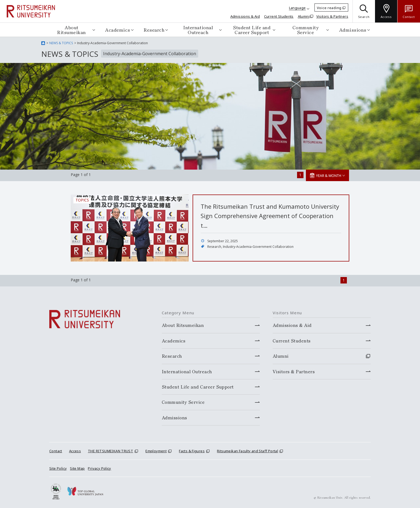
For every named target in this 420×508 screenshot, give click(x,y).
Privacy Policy (99, 468)
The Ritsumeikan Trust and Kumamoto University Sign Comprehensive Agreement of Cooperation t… (270, 216)
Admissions (353, 30)
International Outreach (198, 30)
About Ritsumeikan (72, 30)
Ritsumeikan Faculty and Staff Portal (247, 451)
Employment (156, 451)
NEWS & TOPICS (61, 43)
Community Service (306, 30)
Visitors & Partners (332, 16)
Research (154, 30)
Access (75, 451)
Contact (56, 451)
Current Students (279, 16)
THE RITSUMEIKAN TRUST (110, 451)
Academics (118, 30)
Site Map (77, 468)
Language (297, 8)
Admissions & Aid (245, 16)
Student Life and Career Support (252, 30)
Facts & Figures (192, 451)
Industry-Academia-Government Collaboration (258, 247)
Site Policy (58, 468)
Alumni (304, 16)
